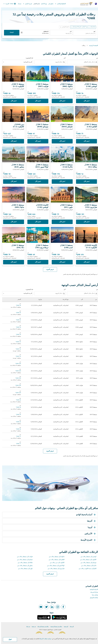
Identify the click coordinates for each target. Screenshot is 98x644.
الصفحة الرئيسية (92, 46)
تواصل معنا (94, 595)
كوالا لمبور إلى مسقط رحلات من (55, 566)
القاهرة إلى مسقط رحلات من (56, 560)
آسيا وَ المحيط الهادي (85, 515)
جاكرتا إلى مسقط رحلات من (88, 566)
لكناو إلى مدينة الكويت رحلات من (87, 569)
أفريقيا (91, 521)
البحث (11, 33)
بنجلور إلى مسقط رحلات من (24, 566)
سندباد (19, 4)
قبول (9, 639)
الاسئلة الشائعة (93, 590)
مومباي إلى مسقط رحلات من (87, 563)
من (93, 32)
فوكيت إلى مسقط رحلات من (24, 557)
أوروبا (91, 527)
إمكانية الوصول (93, 598)
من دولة (27, 627)
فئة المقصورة (28, 58)
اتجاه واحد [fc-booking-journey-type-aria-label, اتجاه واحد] (92, 27)
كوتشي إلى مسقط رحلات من (87, 557)
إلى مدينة (65, 627)
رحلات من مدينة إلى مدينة (55, 627)
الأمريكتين (89, 534)
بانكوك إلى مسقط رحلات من (56, 557)
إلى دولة (71, 627)
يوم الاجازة (43, 4)
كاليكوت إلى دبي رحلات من (56, 563)
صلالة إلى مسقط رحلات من (24, 563)
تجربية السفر (26, 4)
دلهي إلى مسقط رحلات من (24, 569)
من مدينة (33, 627)
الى (70, 32)
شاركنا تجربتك (93, 592)
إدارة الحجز (36, 4)
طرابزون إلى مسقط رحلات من (55, 569)
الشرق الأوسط (87, 540)
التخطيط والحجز (59, 4)
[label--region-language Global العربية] (8, 4)
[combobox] (84, 34)
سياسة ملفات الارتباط (44, 639)
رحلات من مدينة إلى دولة (42, 627)
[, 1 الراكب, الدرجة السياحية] (78, 27)
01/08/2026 (44, 34)
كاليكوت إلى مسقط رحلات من (87, 560)
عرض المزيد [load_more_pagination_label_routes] (49, 574)
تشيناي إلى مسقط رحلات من (24, 560)
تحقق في (50, 4)
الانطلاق (45, 32)
